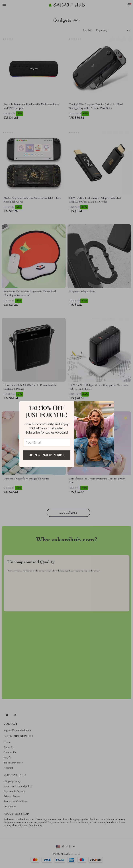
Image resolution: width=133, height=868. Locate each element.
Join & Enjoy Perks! (47, 455)
